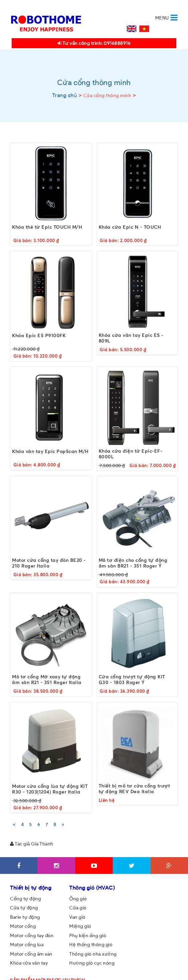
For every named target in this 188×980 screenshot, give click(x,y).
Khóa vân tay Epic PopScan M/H (50, 451)
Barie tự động (25, 917)
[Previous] (14, 824)
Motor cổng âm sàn (31, 954)
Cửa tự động (24, 908)
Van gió (77, 917)
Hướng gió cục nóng (92, 963)
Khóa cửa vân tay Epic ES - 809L (131, 338)
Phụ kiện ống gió (88, 935)
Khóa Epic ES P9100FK (39, 335)
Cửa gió (78, 908)
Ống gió (78, 899)
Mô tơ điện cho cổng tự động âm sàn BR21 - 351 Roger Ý (133, 563)
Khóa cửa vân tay (29, 963)
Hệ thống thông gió (91, 945)
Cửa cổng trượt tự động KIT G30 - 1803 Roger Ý (132, 679)
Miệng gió (80, 926)
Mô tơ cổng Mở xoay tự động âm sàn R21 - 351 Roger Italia (47, 679)
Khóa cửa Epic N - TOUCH (130, 227)
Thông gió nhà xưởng (93, 954)
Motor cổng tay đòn (32, 935)
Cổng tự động (25, 899)
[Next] (63, 824)
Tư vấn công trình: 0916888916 (94, 43)
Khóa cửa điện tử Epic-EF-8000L (131, 453)
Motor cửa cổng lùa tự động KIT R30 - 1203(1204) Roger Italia (50, 788)
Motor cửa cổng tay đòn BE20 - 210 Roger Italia (49, 563)
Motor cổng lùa (27, 945)
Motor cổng (23, 926)
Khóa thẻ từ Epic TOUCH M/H (47, 227)
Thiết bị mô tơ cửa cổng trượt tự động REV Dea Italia (134, 788)
